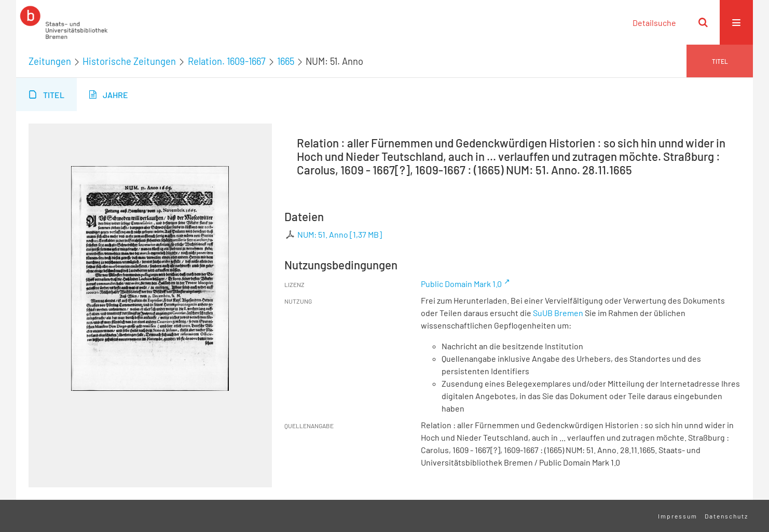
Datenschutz (726, 516)
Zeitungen (50, 61)
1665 (286, 61)
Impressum (678, 516)
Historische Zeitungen (129, 61)
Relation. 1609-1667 (227, 61)
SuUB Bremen (558, 313)
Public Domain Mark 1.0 (461, 284)
